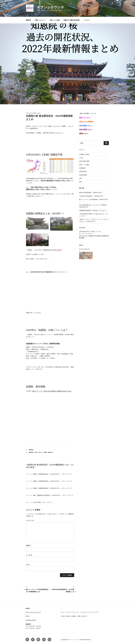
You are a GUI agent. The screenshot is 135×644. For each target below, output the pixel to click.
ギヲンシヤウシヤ (50, 7)
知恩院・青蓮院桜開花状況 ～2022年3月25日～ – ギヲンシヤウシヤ (53, 481)
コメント (30, 520)
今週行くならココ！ (40, 20)
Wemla (39, 113)
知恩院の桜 (50, 452)
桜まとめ (41, 452)
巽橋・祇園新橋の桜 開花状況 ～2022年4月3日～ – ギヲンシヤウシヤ (53, 495)
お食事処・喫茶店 (84, 154)
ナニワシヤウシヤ (84, 249)
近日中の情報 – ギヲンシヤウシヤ (43, 502)
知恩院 (45, 452)
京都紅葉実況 (83, 171)
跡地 (80, 182)
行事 (80, 178)
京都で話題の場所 (84, 161)
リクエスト (87, 20)
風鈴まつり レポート (85, 117)
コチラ (59, 250)
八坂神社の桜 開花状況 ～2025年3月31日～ (92, 196)
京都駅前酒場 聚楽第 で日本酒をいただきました (93, 210)
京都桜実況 (31, 450)
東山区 (36, 452)
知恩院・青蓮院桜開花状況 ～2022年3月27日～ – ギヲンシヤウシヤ (53, 488)
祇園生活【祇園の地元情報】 (72, 20)
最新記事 (28, 20)
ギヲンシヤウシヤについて (33, 612)
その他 (81, 158)
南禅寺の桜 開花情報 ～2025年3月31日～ (91, 193)
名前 (28, 546)
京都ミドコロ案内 (55, 20)
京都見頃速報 (83, 175)
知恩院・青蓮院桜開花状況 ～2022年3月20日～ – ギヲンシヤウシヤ (53, 474)
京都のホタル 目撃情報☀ (86, 121)
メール (29, 555)
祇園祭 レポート (84, 133)
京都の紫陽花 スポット (86, 125)
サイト (28, 565)
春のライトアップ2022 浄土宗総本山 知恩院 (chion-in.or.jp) (52, 391)
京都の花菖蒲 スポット (86, 129)
